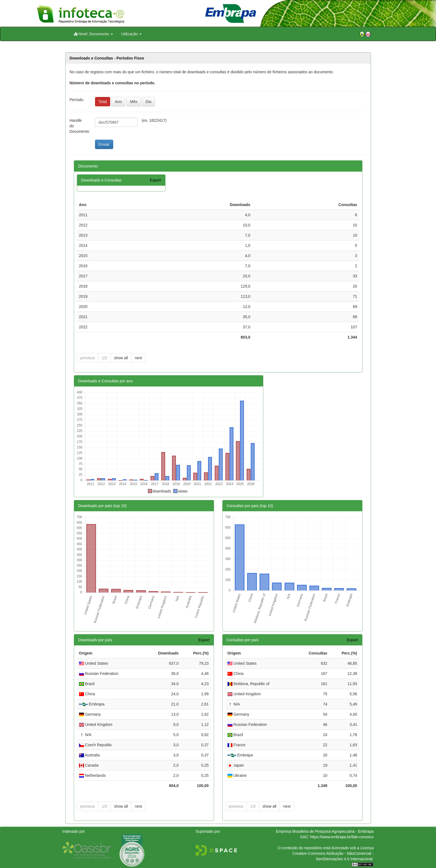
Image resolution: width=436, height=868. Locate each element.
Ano (118, 102)
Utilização (132, 34)
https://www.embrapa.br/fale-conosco (342, 837)
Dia (148, 102)
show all (121, 358)
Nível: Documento (93, 34)
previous (88, 358)
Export (155, 180)
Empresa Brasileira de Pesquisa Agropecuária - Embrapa (325, 831)
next (138, 358)
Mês (134, 102)
